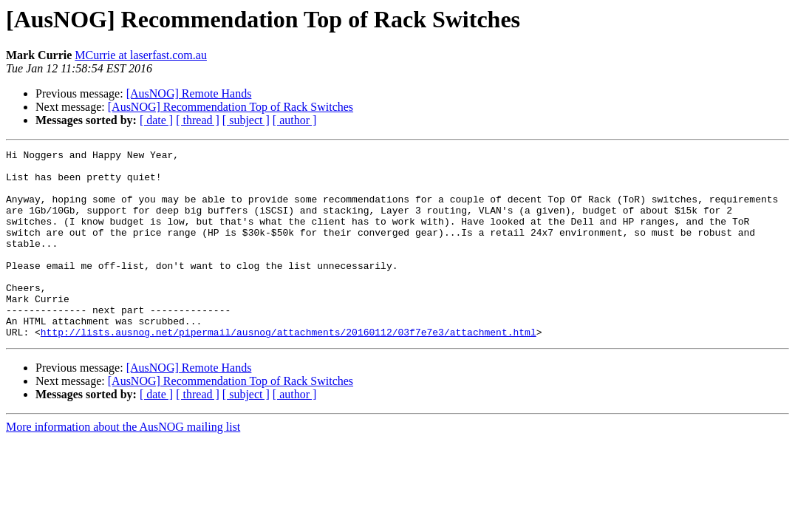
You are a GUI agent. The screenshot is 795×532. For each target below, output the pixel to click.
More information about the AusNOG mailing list (123, 464)
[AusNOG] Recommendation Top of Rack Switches (231, 107)
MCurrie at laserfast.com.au (141, 55)
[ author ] (295, 120)
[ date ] (156, 120)
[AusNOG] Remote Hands (189, 93)
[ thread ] (198, 120)
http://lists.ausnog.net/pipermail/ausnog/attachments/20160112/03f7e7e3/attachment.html (289, 369)
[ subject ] (246, 120)
